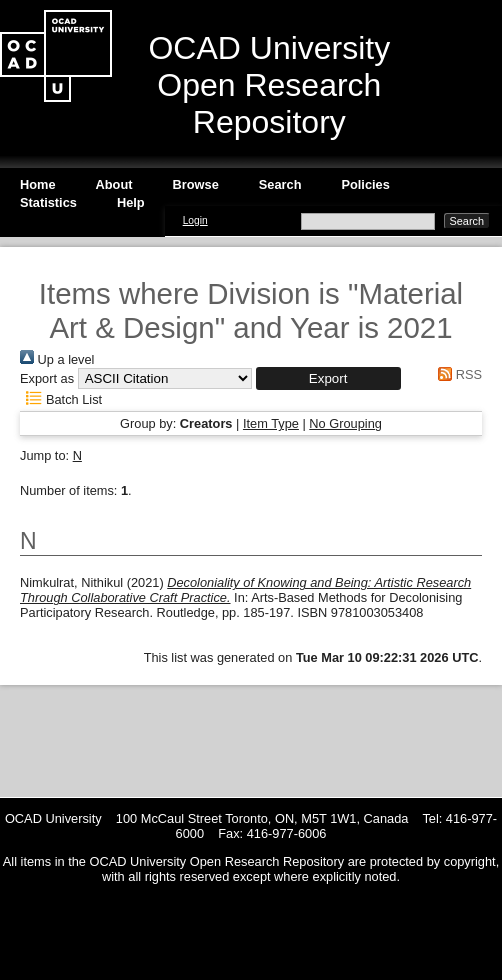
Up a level (57, 359)
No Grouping (345, 423)
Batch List (61, 399)
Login (195, 220)
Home (38, 184)
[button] (328, 378)
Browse (196, 184)
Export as (47, 378)
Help (131, 202)
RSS (457, 374)
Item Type (271, 423)
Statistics (48, 202)
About (114, 184)
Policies (365, 184)
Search (280, 184)
